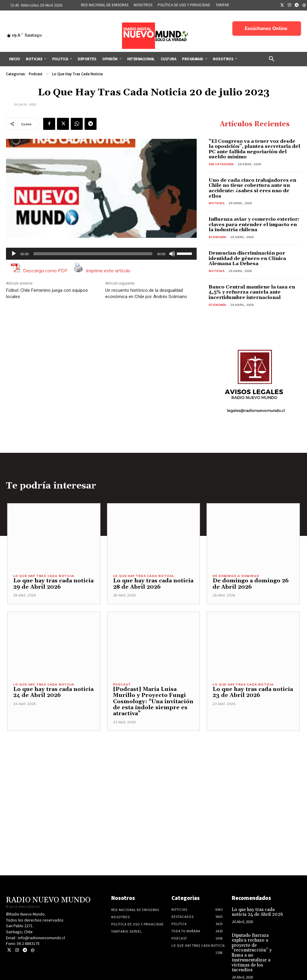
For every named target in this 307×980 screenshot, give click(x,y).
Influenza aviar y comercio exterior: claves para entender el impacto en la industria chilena (254, 224)
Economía (218, 237)
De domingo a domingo (236, 577)
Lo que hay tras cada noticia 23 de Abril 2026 (250, 693)
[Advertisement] (153, 774)
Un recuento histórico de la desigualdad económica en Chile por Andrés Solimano (146, 293)
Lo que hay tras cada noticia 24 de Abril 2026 (51, 693)
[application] (101, 254)
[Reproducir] (14, 254)
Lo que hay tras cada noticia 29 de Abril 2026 (51, 584)
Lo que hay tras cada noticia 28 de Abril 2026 (151, 584)
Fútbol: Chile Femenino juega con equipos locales (47, 293)
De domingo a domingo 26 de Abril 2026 (251, 584)
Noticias (217, 203)
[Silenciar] (172, 254)
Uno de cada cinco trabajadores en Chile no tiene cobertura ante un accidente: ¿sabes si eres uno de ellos (252, 188)
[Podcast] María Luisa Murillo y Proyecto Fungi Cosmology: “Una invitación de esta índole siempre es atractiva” (151, 702)
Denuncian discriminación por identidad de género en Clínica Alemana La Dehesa (247, 258)
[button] (272, 59)
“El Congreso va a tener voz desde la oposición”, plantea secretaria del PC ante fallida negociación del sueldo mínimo (254, 149)
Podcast (36, 74)
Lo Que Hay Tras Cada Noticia (77, 74)
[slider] (93, 254)
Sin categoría (221, 164)
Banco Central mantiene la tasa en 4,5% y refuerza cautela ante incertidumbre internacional (252, 292)
